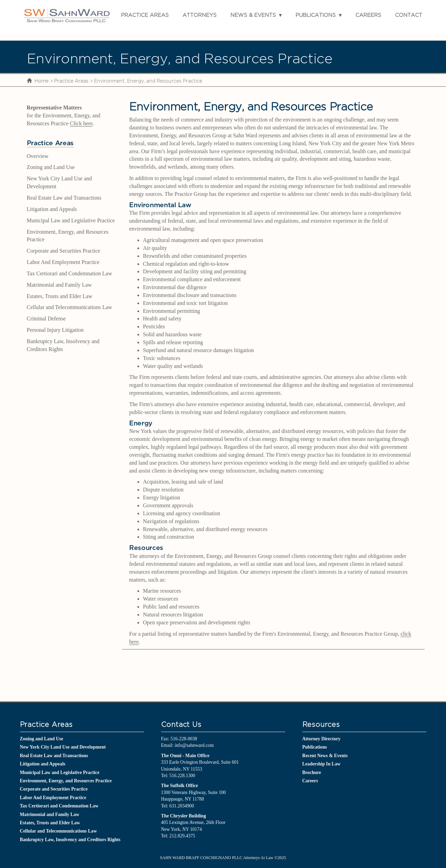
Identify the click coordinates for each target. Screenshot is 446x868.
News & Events (253, 15)
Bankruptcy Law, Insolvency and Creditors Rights (70, 840)
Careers (368, 15)
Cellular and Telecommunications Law (70, 307)
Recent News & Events (325, 756)
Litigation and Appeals (52, 209)
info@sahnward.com (194, 745)
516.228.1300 (182, 776)
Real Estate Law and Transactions (64, 198)
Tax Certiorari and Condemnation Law (70, 273)
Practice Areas (145, 15)
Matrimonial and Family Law (59, 285)
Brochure (312, 772)
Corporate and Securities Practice (64, 251)
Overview (38, 156)
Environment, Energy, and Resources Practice (66, 781)
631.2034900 (182, 806)
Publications (316, 15)
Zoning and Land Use (51, 167)
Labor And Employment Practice (63, 262)
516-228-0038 (184, 739)
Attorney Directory (321, 739)
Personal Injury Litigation (55, 330)
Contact (409, 15)
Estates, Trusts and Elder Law (60, 296)
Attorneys (200, 15)
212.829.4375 (182, 836)
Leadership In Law (321, 764)
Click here (81, 123)
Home (42, 81)
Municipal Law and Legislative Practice (71, 220)
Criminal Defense (46, 319)
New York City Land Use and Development (63, 747)
